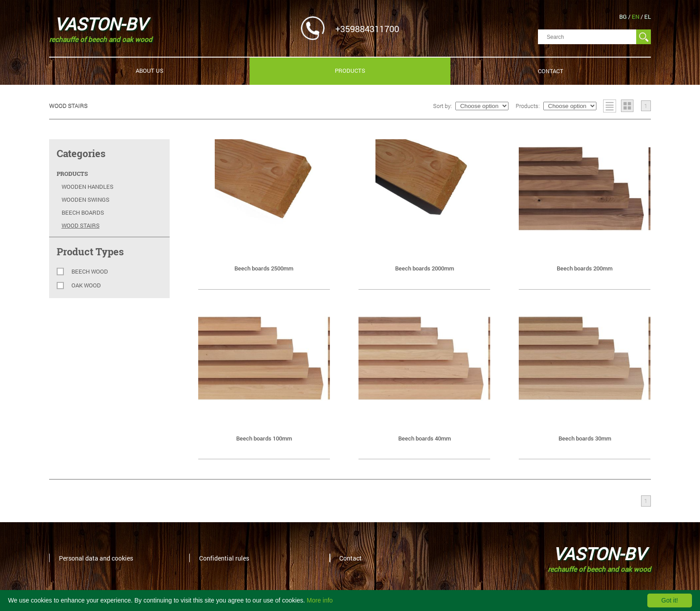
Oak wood (86, 285)
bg (624, 17)
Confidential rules (224, 558)
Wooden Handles (87, 187)
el (648, 17)
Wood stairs (81, 225)
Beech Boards (83, 212)
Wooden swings (85, 200)
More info (320, 600)
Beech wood (90, 272)
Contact (551, 71)
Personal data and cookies (96, 558)
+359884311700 (367, 28)
